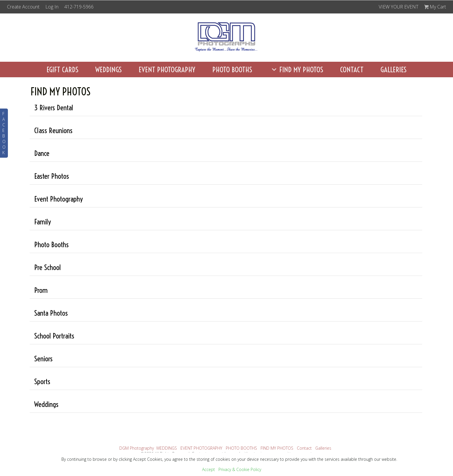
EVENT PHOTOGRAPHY (167, 69)
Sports (42, 381)
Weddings (46, 404)
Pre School (48, 267)
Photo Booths (51, 244)
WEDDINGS (108, 69)
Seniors (43, 359)
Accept (209, 469)
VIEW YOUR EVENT (399, 7)
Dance (42, 153)
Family (43, 222)
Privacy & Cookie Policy (240, 469)
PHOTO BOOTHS (232, 69)
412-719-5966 (79, 7)
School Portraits (54, 336)
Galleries (393, 69)
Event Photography (58, 199)
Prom (41, 290)
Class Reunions (53, 130)
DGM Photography (137, 448)
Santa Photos (51, 313)
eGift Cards (62, 69)
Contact (352, 69)
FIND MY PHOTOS (296, 69)
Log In (52, 7)
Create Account (23, 7)
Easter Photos (52, 176)
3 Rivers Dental (54, 108)
